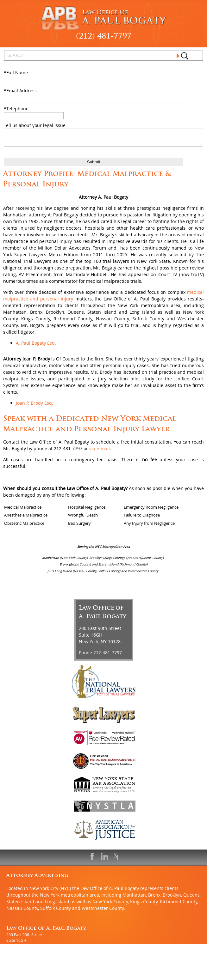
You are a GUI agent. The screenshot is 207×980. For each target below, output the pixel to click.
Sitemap (81, 977)
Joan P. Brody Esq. (34, 406)
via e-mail (100, 451)
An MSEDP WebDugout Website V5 (37, 977)
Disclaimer (103, 977)
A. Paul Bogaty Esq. (36, 346)
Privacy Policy (131, 977)
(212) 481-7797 (104, 36)
